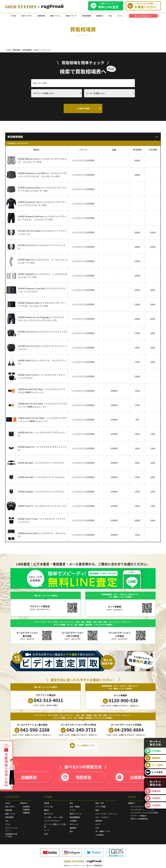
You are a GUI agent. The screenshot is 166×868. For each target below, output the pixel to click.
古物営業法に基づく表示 (11, 835)
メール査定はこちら (82, 746)
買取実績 (41, 16)
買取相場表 (87, 16)
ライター (73, 810)
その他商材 (100, 835)
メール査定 (154, 765)
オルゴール (74, 824)
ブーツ (47, 830)
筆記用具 (99, 821)
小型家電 (73, 821)
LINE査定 (153, 751)
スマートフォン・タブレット (106, 814)
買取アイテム (55, 16)
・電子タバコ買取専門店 (138, 819)
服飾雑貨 (73, 828)
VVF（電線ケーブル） (103, 831)
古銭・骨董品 (75, 807)
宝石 (71, 803)
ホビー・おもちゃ (102, 817)
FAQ (110, 16)
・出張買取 (25, 807)
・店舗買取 (25, 813)
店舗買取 (22, 777)
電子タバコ (48, 814)
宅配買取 (76, 777)
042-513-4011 (46, 700)
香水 (71, 831)
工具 (97, 828)
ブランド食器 (100, 807)
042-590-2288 (32, 730)
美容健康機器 (75, 817)
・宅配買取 (25, 810)
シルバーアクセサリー (52, 821)
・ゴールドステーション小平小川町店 (143, 813)
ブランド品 (48, 807)
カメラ (98, 824)
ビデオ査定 (154, 772)
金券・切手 (100, 803)
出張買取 (131, 777)
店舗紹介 (100, 16)
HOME (14, 16)
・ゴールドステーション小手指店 (142, 810)
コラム (120, 16)
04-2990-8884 (126, 730)
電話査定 (153, 758)
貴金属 (47, 803)
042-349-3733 (78, 730)
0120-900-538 (120, 700)
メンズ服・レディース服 (53, 817)
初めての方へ (27, 16)
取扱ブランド (71, 16)
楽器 (97, 810)
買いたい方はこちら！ (143, 16)
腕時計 (47, 810)
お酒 (46, 834)
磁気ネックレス (76, 814)
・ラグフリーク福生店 (138, 816)
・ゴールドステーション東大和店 (142, 807)
